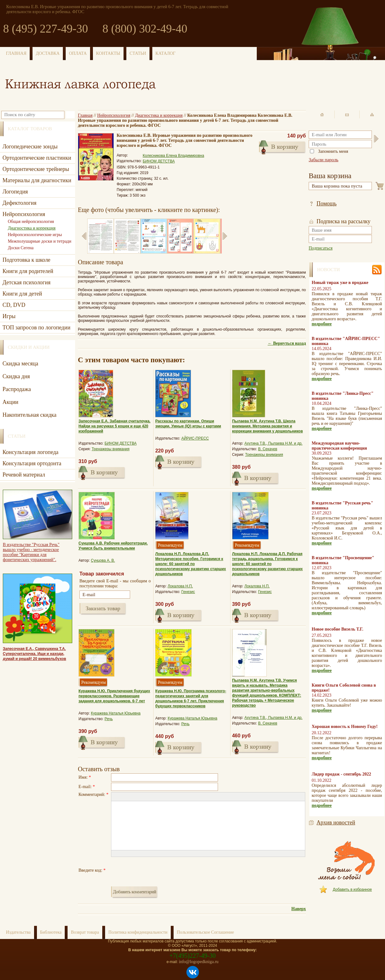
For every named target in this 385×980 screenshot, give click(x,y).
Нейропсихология (114, 115)
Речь (109, 719)
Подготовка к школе (26, 260)
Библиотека (51, 932)
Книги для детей (22, 294)
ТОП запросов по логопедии (36, 328)
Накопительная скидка (30, 415)
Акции (10, 402)
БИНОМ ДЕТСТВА (159, 161)
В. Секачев (268, 449)
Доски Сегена (21, 248)
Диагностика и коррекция (159, 115)
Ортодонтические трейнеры (36, 169)
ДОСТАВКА (48, 53)
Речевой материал (24, 475)
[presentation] (159, 870)
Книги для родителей (28, 271)
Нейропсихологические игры (35, 235)
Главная (85, 115)
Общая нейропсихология (31, 222)
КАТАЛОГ (165, 53)
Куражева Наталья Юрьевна (116, 713)
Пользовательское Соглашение (205, 932)
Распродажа (17, 389)
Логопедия (15, 192)
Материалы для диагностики (37, 180)
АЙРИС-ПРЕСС (195, 438)
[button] (116, 797)
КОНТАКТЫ (108, 53)
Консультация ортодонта (32, 463)
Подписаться (321, 248)
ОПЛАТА (78, 53)
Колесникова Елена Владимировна (173, 156)
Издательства (18, 932)
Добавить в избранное (352, 890)
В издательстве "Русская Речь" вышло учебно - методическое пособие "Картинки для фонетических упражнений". (31, 552)
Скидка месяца (20, 364)
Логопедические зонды (30, 147)
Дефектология (20, 203)
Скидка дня (16, 376)
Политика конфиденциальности (138, 932)
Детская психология (26, 282)
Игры (9, 316)
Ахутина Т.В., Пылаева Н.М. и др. (273, 443)
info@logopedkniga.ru (199, 962)
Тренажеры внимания (111, 449)
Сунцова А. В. (103, 560)
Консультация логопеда (30, 452)
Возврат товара (85, 932)
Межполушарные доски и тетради (40, 241)
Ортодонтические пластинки (37, 158)
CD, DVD (14, 305)
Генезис (188, 592)
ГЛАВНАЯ (16, 53)
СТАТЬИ (138, 53)
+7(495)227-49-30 (193, 956)
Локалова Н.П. (180, 586)
